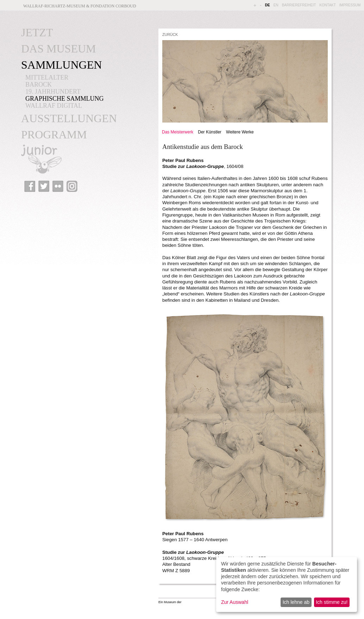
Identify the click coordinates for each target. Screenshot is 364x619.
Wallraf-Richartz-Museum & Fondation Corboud (80, 6)
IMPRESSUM (350, 5)
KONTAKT (327, 5)
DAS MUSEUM (58, 49)
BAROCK (39, 85)
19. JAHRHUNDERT (53, 92)
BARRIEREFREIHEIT (299, 5)
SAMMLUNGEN (61, 65)
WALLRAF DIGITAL (54, 106)
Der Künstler (209, 132)
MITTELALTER (47, 77)
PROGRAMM (54, 135)
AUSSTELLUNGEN (69, 118)
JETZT (37, 32)
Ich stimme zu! (332, 602)
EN (276, 5)
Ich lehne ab (296, 602)
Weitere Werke (240, 132)
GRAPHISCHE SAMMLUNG (65, 99)
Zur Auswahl (235, 602)
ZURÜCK (170, 35)
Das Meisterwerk (178, 132)
